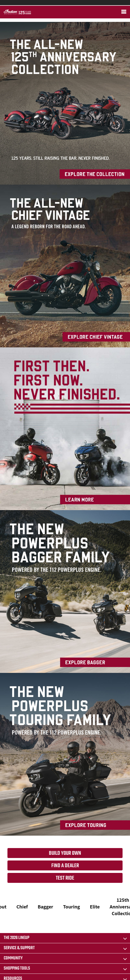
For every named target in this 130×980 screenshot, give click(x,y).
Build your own (65, 853)
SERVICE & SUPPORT (19, 948)
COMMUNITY (13, 958)
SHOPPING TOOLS (17, 968)
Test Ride (65, 878)
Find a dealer (65, 866)
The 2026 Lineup (16, 938)
